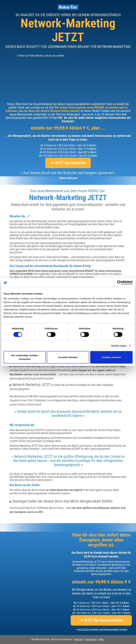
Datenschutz (91, 639)
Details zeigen (119, 346)
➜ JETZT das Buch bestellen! (101, 620)
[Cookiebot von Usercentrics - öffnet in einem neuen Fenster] (119, 283)
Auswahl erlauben (68, 357)
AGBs (101, 639)
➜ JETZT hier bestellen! (68, 163)
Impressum (79, 639)
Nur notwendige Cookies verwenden (25, 357)
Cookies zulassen (111, 357)
